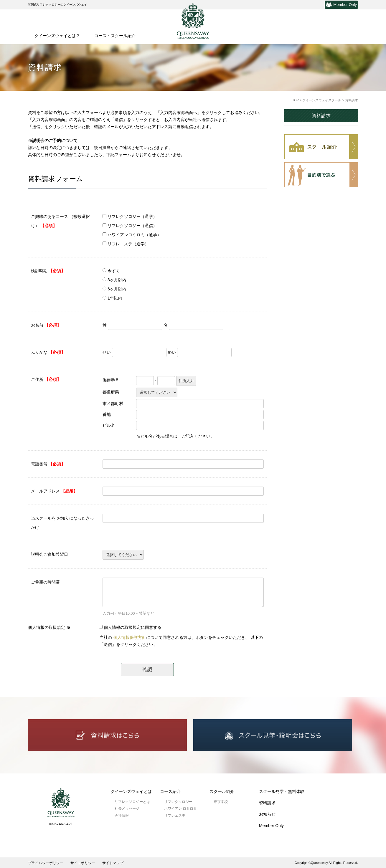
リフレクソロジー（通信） (132, 226)
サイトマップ (113, 863)
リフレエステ (175, 816)
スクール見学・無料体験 (282, 791)
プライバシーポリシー (46, 863)
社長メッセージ (127, 809)
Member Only (341, 5)
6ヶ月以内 (117, 289)
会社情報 (122, 816)
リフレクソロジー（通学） (132, 216)
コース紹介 (170, 791)
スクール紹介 (222, 791)
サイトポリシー (83, 863)
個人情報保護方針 (130, 637)
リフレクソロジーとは (132, 802)
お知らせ (267, 814)
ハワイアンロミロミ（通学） (134, 235)
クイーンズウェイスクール (322, 100)
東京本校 (221, 802)
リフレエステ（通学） (128, 244)
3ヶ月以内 (117, 280)
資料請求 (321, 116)
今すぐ (114, 271)
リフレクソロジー (178, 802)
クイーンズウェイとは (131, 791)
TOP (296, 100)
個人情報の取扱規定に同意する (133, 627)
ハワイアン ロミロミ (180, 809)
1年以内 (115, 298)
